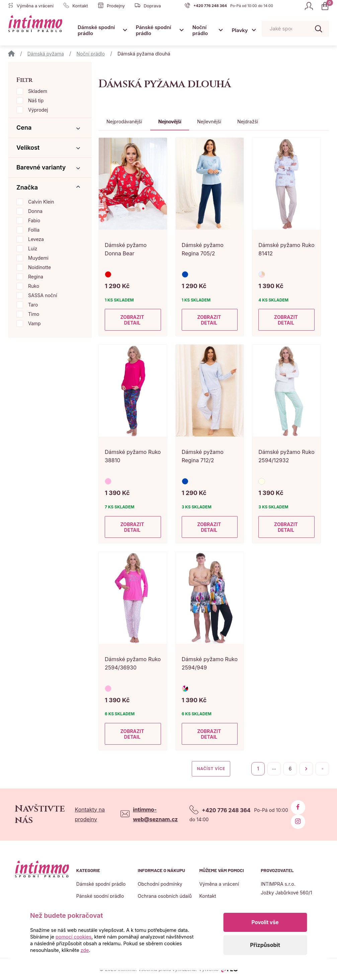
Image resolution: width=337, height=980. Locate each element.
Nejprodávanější (124, 121)
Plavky (240, 30)
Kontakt (207, 896)
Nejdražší (248, 121)
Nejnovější (170, 121)
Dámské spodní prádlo (96, 30)
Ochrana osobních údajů (165, 896)
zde (85, 950)
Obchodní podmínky (160, 884)
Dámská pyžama (46, 54)
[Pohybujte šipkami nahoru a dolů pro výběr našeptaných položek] (295, 29)
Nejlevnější (209, 121)
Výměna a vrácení (219, 884)
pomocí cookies (73, 937)
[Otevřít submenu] (125, 30)
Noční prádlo (200, 30)
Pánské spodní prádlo (154, 30)
